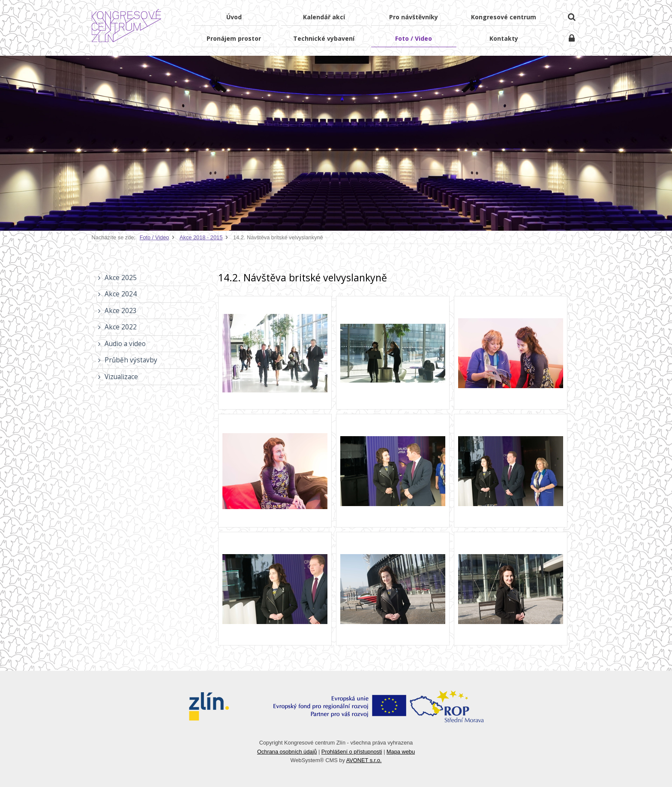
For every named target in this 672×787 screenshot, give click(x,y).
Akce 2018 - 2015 (201, 237)
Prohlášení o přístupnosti (352, 752)
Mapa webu (401, 752)
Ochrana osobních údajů (287, 752)
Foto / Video (154, 237)
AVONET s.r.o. (364, 760)
